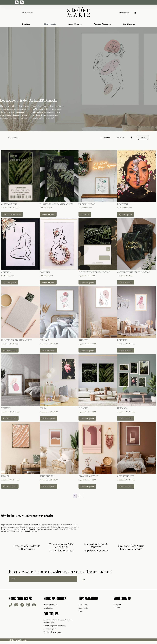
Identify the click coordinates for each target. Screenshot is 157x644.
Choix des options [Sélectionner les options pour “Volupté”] (10, 418)
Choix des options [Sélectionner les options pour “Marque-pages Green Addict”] (10, 350)
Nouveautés (50, 24)
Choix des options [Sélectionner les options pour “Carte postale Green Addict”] (87, 282)
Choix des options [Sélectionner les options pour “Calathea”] (87, 418)
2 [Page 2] (78, 496)
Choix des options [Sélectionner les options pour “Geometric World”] (87, 486)
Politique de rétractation (52, 632)
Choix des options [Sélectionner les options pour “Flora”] (49, 418)
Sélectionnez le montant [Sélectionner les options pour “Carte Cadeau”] (12, 214)
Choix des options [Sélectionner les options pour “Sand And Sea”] (49, 486)
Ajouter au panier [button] (48, 214)
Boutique (27, 24)
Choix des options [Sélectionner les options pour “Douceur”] (126, 350)
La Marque (129, 24)
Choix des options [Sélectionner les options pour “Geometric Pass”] (126, 486)
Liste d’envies (83, 608)
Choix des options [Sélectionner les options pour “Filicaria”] (126, 418)
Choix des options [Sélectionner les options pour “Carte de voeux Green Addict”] (126, 282)
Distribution (48, 608)
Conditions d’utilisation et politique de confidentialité (58, 621)
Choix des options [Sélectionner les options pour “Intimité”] (87, 350)
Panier (81, 611)
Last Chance (75, 24)
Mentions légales (50, 628)
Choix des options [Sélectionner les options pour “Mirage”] (10, 486)
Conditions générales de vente (54, 625)
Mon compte (124, 13)
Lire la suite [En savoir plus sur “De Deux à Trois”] (85, 214)
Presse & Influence (50, 605)
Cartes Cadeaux (102, 24)
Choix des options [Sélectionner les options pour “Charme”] (49, 350)
